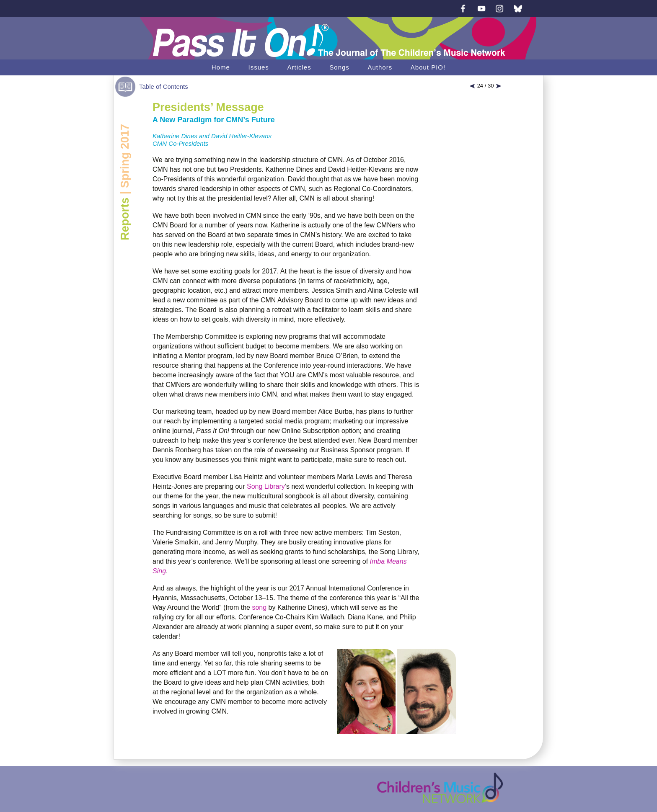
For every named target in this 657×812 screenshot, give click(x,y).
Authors (380, 67)
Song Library (266, 486)
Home (221, 67)
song (259, 607)
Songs (339, 67)
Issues (258, 67)
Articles (299, 67)
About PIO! (428, 67)
